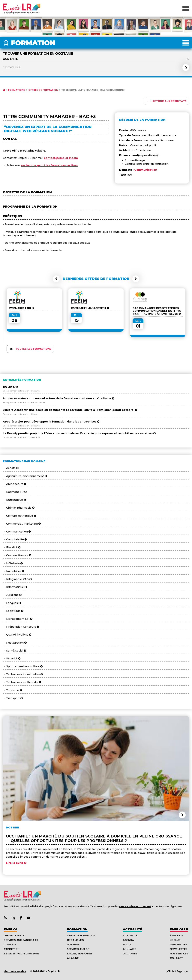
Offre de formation (81, 935)
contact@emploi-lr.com (61, 158)
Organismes (75, 940)
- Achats (11, 468)
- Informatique (15, 587)
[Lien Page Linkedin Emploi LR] (13, 918)
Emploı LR (179, 929)
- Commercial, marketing (22, 524)
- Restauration (15, 643)
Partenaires (178, 944)
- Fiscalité (12, 547)
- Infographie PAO (17, 579)
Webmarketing (21, 308)
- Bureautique (14, 500)
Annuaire (129, 949)
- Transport (13, 698)
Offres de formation (43, 90)
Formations (17, 90)
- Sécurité (12, 658)
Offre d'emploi (14, 935)
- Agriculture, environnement (25, 476)
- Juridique (12, 595)
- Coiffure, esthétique (19, 516)
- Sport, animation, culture (23, 666)
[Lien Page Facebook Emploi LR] (21, 918)
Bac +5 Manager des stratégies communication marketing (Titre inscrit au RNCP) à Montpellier (157, 311)
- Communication (17, 532)
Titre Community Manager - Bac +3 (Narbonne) (93, 90)
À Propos (176, 935)
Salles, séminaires (80, 953)
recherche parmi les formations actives (49, 165)
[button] (56, 279)
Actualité (132, 929)
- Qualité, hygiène (17, 635)
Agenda (128, 940)
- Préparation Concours (21, 627)
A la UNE (73, 958)
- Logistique (13, 611)
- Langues (12, 603)
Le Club (175, 940)
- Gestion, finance (17, 555)
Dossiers (73, 944)
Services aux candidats (21, 940)
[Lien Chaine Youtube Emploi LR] (28, 918)
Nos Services (179, 953)
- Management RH (18, 619)
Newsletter (178, 949)
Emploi (10, 929)
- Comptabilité (15, 539)
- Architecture (15, 484)
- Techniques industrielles (23, 674)
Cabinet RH (11, 949)
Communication (146, 170)
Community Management (90, 308)
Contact (176, 958)
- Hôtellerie (13, 563)
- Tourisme (12, 690)
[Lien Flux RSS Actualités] (5, 918)
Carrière (10, 944)
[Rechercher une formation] (186, 68)
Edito (127, 944)
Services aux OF (78, 949)
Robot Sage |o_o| (177, 971)
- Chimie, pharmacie (19, 508)
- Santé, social (14, 651)
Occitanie (130, 953)
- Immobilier (13, 571)
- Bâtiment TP (15, 492)
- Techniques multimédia (22, 682)
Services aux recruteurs (21, 953)
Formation (77, 929)
